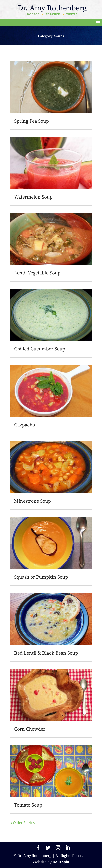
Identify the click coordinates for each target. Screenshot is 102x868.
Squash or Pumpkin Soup (41, 577)
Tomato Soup (28, 805)
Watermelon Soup (33, 197)
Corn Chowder (30, 729)
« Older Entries (23, 823)
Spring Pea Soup (32, 121)
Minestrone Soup (33, 501)
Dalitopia (61, 862)
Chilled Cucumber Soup (40, 349)
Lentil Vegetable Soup (37, 273)
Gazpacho (25, 425)
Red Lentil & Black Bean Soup (46, 653)
